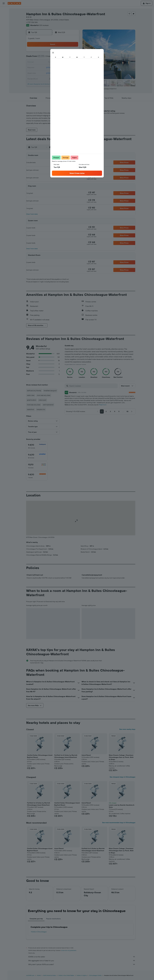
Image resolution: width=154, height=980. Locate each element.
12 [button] (58, 63)
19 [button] (58, 68)
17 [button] (48, 68)
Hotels (39, 975)
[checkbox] (37, 446)
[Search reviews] (93, 386)
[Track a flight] (4, 38)
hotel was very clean (34, 405)
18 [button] (53, 68)
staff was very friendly (34, 391)
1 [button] (73, 52)
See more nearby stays (127, 729)
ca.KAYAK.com (30, 975)
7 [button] (68, 57)
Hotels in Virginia (82, 975)
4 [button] (53, 57)
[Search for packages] (4, 23)
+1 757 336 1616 (32, 22)
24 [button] (48, 73)
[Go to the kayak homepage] (14, 3)
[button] (4, 3)
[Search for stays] (4, 14)
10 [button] (48, 63)
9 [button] (43, 63)
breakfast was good (50, 391)
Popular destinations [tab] (53, 919)
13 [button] (63, 63)
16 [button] (43, 68)
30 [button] (43, 78)
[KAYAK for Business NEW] (4, 47)
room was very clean (44, 395)
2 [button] (43, 57)
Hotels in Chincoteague (39, 932)
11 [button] (53, 63)
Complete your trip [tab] (36, 919)
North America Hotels (50, 975)
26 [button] (58, 73)
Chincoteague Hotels (95, 975)
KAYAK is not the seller (82, 957)
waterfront (31, 409)
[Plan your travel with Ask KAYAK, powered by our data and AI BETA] (4, 29)
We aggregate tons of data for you (82, 961)
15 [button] (74, 63)
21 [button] (68, 68)
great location (32, 400)
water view (31, 395)
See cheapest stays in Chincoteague (123, 777)
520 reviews (44, 25)
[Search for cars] (4, 19)
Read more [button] (103, 405)
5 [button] (58, 57)
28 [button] (68, 73)
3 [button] (48, 57)
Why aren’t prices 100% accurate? (82, 964)
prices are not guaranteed (69, 950)
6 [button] (63, 57)
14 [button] (68, 63)
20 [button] (63, 68)
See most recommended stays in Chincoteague (119, 823)
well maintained (48, 405)
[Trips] (4, 54)
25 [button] (53, 73)
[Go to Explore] (4, 34)
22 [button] (73, 68)
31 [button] (48, 78)
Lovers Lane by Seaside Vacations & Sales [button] (122, 806)
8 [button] (74, 57)
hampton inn (41, 409)
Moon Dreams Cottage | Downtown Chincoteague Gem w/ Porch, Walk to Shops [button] (121, 757)
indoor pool (42, 400)
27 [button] (63, 73)
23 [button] (43, 73)
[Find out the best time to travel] (4, 43)
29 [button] (73, 73)
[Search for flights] (4, 10)
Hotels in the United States (66, 975)
